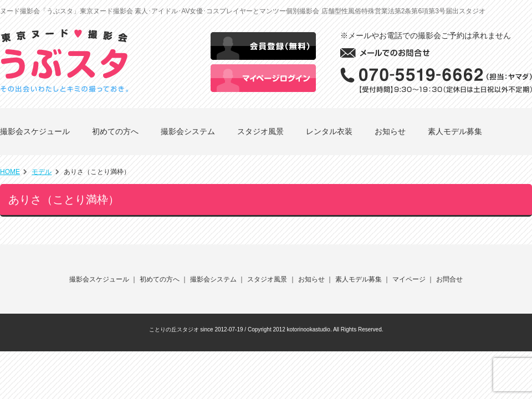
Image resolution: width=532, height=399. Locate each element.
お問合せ (449, 279)
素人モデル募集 (455, 131)
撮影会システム (188, 131)
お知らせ (390, 131)
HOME (10, 172)
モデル (42, 172)
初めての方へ (115, 131)
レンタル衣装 (329, 131)
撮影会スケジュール (35, 131)
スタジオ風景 (260, 131)
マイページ (409, 279)
